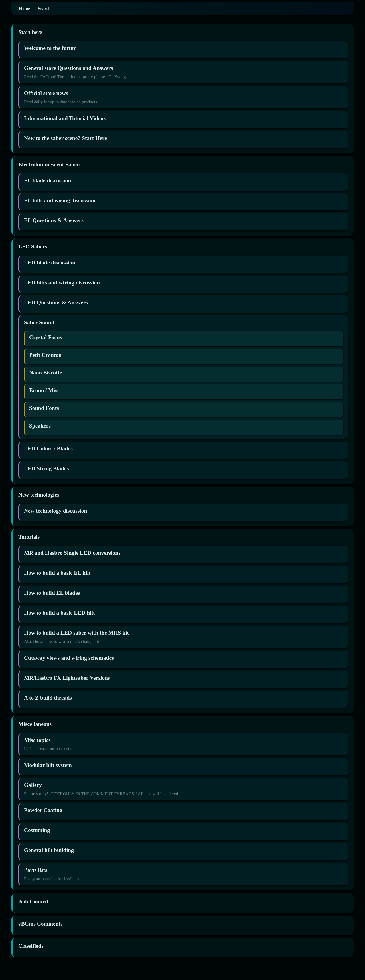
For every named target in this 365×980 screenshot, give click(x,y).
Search (44, 8)
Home (24, 8)
